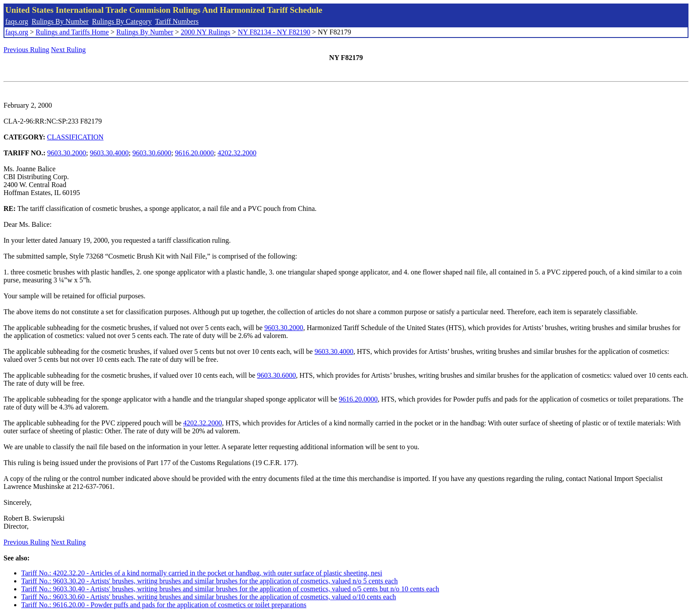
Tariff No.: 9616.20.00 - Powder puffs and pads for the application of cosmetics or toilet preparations (164, 605)
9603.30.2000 (67, 153)
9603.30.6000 (152, 153)
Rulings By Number (60, 21)
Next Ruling (69, 50)
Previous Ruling (26, 50)
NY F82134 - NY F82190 (274, 32)
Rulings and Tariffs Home (72, 32)
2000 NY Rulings (206, 32)
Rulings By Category (122, 21)
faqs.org (17, 21)
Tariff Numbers (177, 21)
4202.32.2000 (237, 153)
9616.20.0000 (194, 153)
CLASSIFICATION (75, 137)
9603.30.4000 (109, 153)
